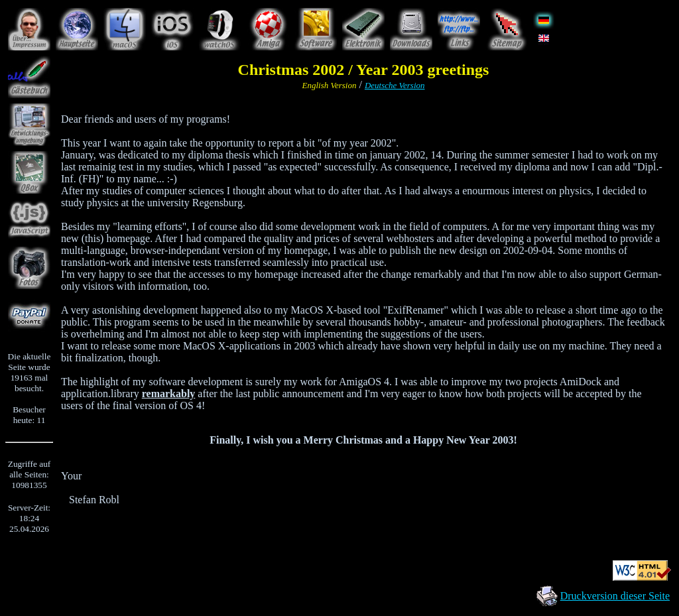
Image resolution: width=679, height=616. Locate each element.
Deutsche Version (395, 85)
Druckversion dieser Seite (615, 596)
